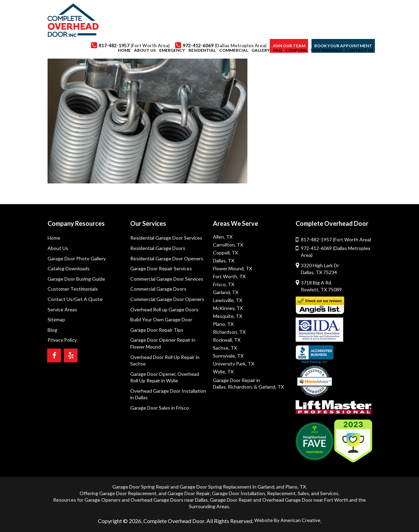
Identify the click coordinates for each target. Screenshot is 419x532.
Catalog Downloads (69, 268)
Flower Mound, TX (233, 268)
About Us (58, 248)
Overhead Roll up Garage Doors (164, 309)
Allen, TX (223, 237)
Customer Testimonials (73, 289)
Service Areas (62, 309)
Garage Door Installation (238, 493)
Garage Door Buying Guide (76, 279)
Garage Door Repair (189, 493)
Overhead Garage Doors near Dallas (169, 500)
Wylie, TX (223, 372)
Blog (52, 330)
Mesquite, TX (228, 316)
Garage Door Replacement (128, 493)
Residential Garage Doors (158, 248)
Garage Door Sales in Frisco (160, 408)
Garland (266, 487)
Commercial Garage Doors (158, 289)
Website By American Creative (287, 520)
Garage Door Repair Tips (157, 330)
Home (54, 238)
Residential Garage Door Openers (167, 258)
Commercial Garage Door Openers (167, 299)
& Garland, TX (269, 387)
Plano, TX (223, 324)
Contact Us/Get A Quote (75, 299)
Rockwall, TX (227, 340)
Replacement (281, 493)
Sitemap (56, 319)
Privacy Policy (62, 340)
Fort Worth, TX (229, 276)
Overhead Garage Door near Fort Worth (305, 500)
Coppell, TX (226, 253)
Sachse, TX (225, 348)
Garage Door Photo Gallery (77, 258)
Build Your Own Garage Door (161, 319)
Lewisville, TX (228, 300)
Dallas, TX (224, 260)
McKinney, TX (228, 308)
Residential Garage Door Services (166, 238)
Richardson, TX (229, 332)
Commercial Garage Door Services (167, 279)
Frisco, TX (224, 284)
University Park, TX (234, 364)
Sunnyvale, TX (228, 356)
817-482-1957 (336, 239)
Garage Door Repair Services (161, 268)
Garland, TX (226, 292)
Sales (303, 493)
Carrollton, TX (228, 245)
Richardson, (240, 387)
